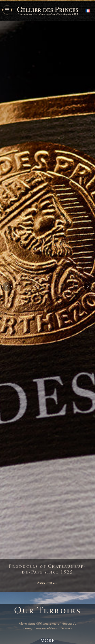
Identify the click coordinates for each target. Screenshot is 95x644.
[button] (7, 287)
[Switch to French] (88, 10)
